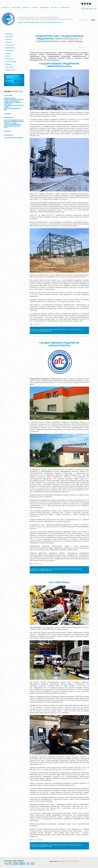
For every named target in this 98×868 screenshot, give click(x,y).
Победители (45, 8)
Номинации (9, 42)
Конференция (65, 8)
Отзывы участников (11, 62)
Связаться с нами (10, 70)
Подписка (18, 81)
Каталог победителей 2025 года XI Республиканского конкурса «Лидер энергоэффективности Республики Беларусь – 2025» (14, 124)
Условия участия (10, 45)
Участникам (16, 8)
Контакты (54, 8)
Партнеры (35, 8)
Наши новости (9, 37)
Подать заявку (9, 67)
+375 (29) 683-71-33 (89, 9)
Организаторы (9, 51)
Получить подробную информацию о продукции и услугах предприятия (56, 330)
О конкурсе (6, 8)
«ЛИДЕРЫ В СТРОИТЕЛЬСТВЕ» (69, 861)
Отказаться (9, 81)
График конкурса (10, 48)
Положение (8, 39)
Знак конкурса (9, 59)
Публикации (9, 64)
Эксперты (26, 8)
